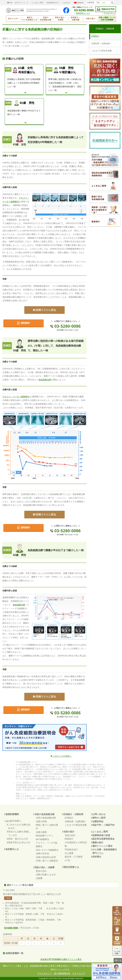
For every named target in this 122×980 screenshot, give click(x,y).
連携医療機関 (11, 814)
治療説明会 (97, 821)
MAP (8, 898)
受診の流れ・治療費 (44, 867)
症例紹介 (69, 818)
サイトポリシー (45, 973)
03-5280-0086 (82, 10)
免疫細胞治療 (45, 380)
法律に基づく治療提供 (47, 861)
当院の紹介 (68, 832)
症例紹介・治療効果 (73, 814)
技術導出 (96, 857)
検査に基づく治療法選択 (47, 827)
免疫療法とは (11, 849)
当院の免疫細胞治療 (44, 814)
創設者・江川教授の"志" (74, 858)
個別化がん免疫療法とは (30, 19)
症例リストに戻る (45, 310)
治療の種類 (41, 832)
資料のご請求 (98, 818)
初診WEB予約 (106, 9)
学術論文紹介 (71, 849)
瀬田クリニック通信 (102, 846)
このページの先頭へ (61, 756)
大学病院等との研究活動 (76, 844)
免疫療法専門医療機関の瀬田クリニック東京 (61, 959)
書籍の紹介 (97, 842)
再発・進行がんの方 (17, 839)
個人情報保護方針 (62, 973)
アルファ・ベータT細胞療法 (46, 845)
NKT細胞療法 (42, 839)
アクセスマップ (110, 13)
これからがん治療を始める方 (19, 826)
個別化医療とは (71, 867)
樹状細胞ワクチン (45, 836)
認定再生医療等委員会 (103, 839)
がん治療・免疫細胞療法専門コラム (104, 851)
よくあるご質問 (99, 832)
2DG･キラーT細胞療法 (47, 850)
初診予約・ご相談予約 (103, 825)
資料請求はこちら (83, 13)
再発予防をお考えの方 (19, 842)
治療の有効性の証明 (46, 857)
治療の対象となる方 (46, 875)
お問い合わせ (98, 814)
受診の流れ (41, 871)
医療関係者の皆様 (101, 835)
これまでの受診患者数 (76, 825)
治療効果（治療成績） (76, 821)
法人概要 (69, 853)
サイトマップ (79, 973)
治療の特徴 (41, 821)
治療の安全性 (42, 853)
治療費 (39, 878)
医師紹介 (69, 839)
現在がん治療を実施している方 (19, 833)
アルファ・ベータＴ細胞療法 (16, 397)
